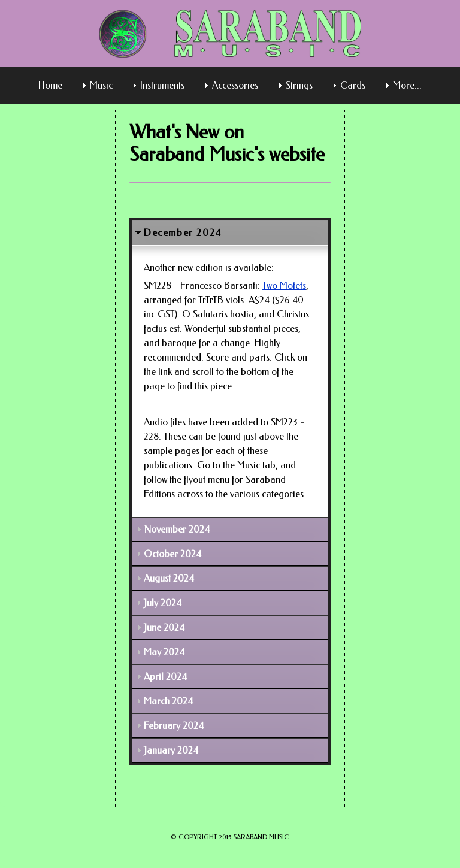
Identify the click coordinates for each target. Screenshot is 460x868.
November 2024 (177, 529)
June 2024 (164, 627)
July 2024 (163, 603)
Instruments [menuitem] (162, 85)
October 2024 (172, 554)
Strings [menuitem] (299, 85)
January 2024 (171, 750)
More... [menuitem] (407, 85)
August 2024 (169, 578)
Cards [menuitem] (353, 85)
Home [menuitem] (50, 85)
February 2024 (174, 726)
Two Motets (284, 285)
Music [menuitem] (101, 85)
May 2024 (164, 652)
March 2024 (168, 701)
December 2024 (183, 233)
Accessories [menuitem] (235, 85)
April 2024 (165, 677)
